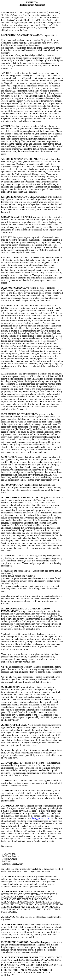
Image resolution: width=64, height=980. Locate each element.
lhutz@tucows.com (40, 818)
